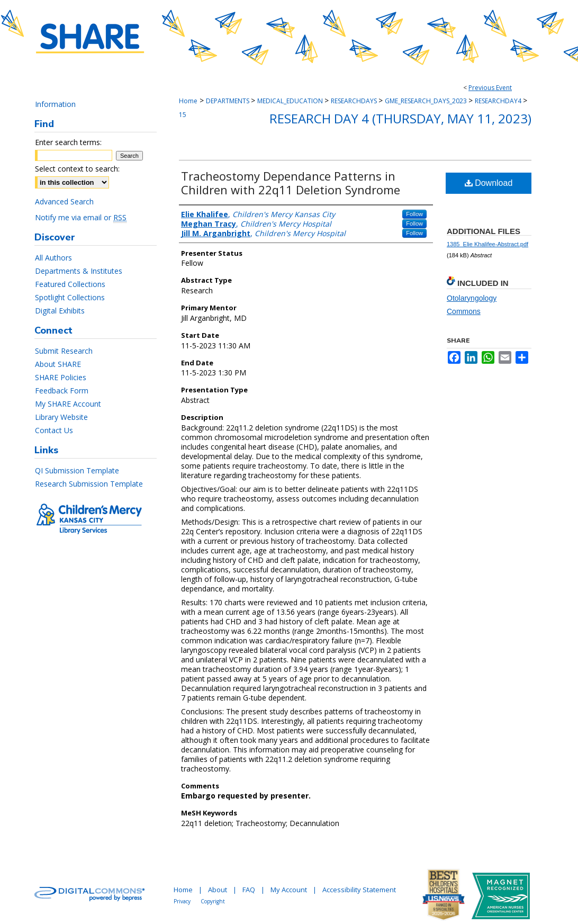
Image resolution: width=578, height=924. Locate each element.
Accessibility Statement (359, 890)
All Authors (53, 258)
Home (188, 101)
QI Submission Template (77, 470)
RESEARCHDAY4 (499, 101)
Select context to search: (77, 169)
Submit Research (64, 351)
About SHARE (58, 364)
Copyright (213, 901)
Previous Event (490, 88)
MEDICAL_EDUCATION (291, 101)
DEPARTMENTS (228, 101)
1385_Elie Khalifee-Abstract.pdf (487, 244)
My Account (289, 890)
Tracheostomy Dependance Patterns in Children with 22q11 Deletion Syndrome (291, 183)
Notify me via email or (81, 217)
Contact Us (54, 430)
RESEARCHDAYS (355, 101)
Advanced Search (64, 201)
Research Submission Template (89, 484)
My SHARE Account (68, 404)
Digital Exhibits (60, 311)
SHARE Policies (61, 377)
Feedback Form (62, 391)
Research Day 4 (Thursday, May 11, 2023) (400, 118)
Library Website (61, 417)
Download (489, 183)
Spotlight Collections (70, 297)
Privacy (182, 901)
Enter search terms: (68, 142)
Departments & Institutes (79, 271)
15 (183, 115)
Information (55, 104)
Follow (414, 214)
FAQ (249, 890)
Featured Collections (70, 284)
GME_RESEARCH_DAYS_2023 (427, 101)
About (218, 890)
